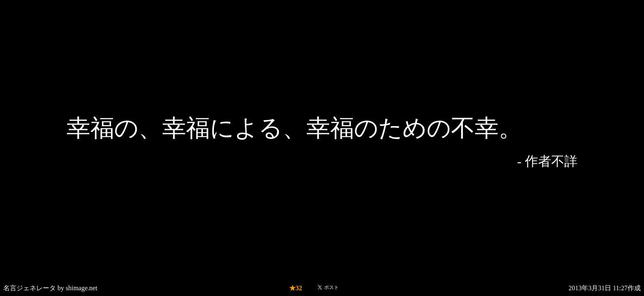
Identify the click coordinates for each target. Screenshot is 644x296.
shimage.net (82, 288)
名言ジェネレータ (30, 288)
